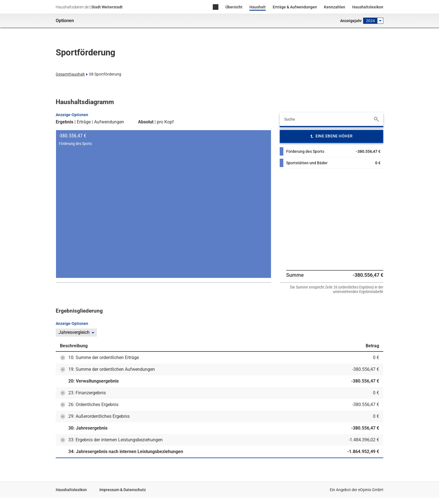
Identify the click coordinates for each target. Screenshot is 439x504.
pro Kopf (165, 122)
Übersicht (234, 7)
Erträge (84, 122)
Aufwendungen (109, 122)
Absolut (146, 122)
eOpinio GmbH (371, 490)
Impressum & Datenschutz (123, 490)
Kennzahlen (335, 7)
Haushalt (258, 7)
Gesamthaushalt (70, 74)
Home (216, 7)
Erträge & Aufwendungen (295, 7)
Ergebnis (65, 122)
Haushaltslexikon (368, 7)
